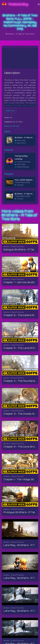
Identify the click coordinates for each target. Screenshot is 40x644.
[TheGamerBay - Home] (15, 4)
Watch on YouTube (12, 126)
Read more (10, 111)
